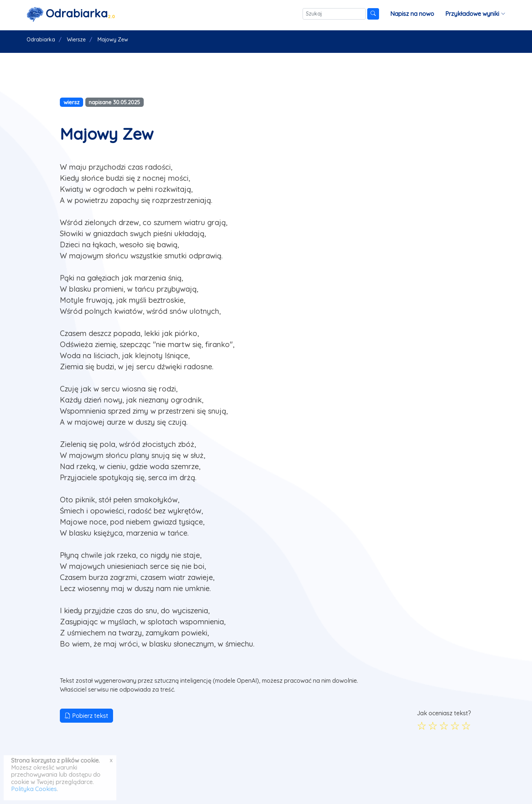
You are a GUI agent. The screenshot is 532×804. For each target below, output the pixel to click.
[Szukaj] (334, 14)
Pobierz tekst (86, 716)
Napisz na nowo (412, 14)
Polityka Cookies (34, 789)
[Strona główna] (71, 14)
